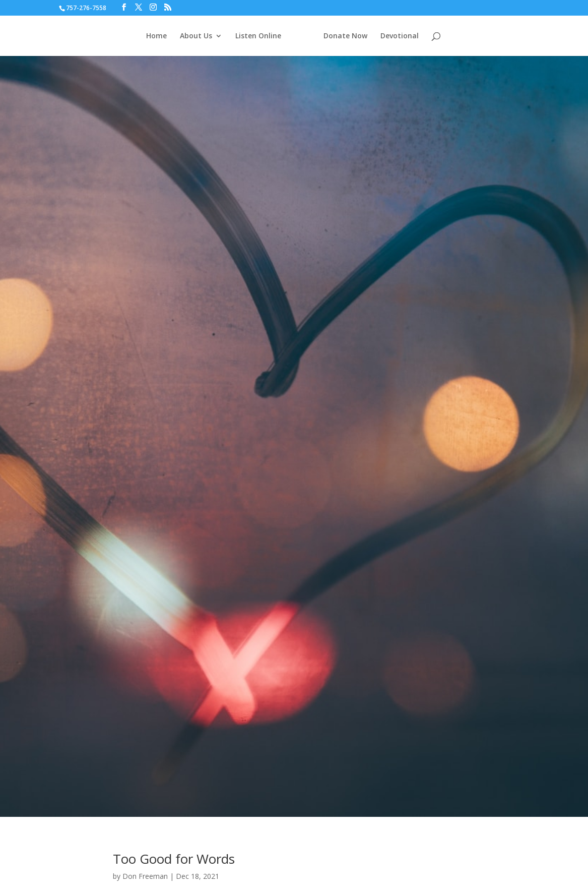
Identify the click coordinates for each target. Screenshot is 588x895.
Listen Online (261, 36)
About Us (199, 36)
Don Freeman (145, 876)
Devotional (397, 36)
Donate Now (342, 36)
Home (159, 36)
